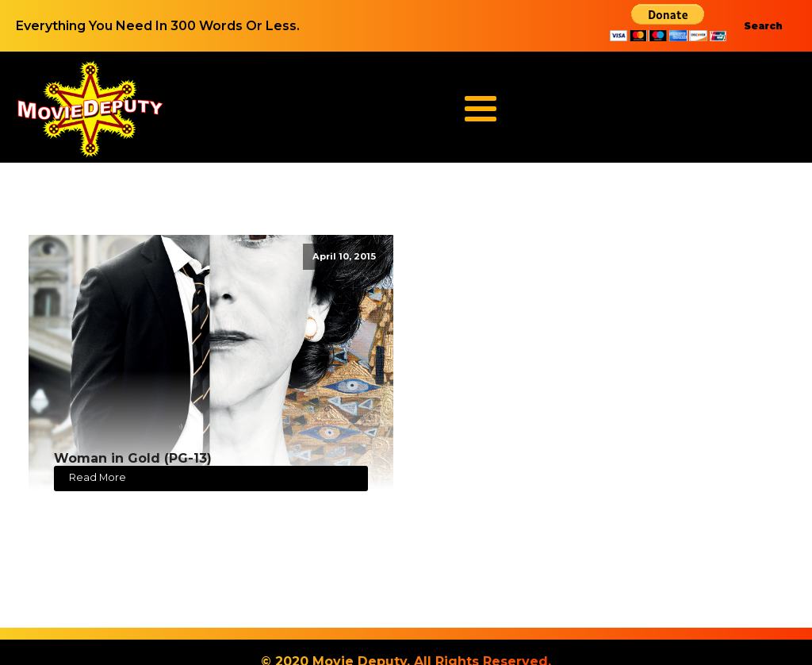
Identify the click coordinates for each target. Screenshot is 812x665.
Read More (98, 477)
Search (763, 26)
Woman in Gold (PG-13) (133, 458)
